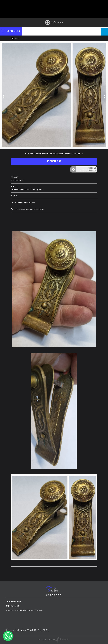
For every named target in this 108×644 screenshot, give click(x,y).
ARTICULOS (13, 31)
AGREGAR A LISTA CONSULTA (88, 169)
